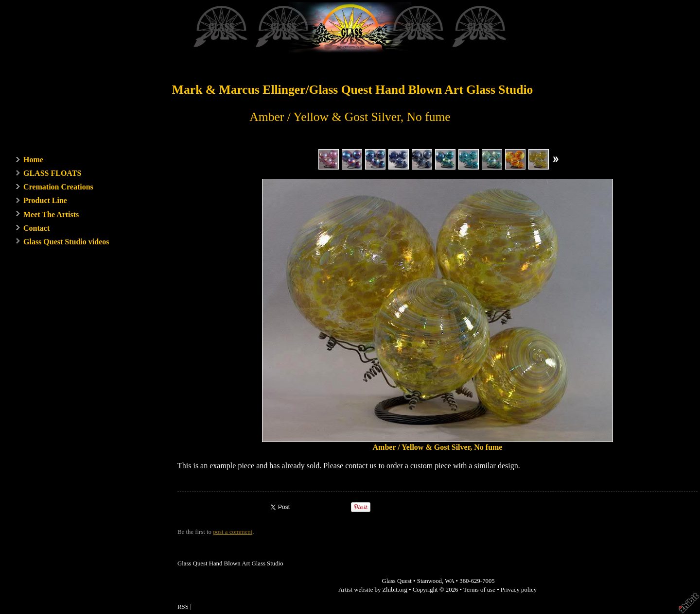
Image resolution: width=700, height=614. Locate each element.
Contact (36, 228)
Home (33, 160)
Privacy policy (519, 590)
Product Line (45, 200)
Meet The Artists (51, 214)
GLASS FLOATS (52, 173)
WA (449, 581)
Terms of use (479, 590)
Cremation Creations (58, 187)
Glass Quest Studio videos (66, 242)
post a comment (233, 532)
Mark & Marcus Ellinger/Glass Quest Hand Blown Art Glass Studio (353, 90)
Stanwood (429, 581)
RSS (183, 607)
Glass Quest (397, 581)
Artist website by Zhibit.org (373, 590)
